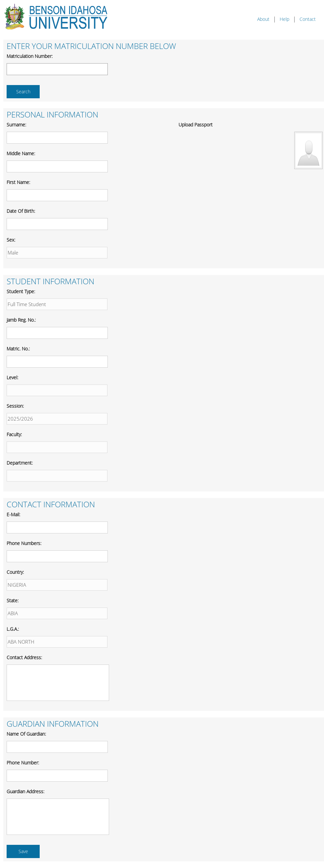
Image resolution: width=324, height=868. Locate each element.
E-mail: (13, 515)
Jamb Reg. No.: (21, 320)
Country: (15, 572)
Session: (15, 406)
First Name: (18, 183)
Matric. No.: (18, 349)
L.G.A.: (13, 629)
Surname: (16, 125)
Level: (12, 378)
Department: (20, 463)
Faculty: (14, 435)
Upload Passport (196, 125)
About (263, 19)
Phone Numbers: (24, 544)
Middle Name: (21, 154)
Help (284, 19)
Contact (308, 19)
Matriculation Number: (30, 56)
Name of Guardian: (26, 734)
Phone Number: (23, 763)
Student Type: (21, 292)
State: (13, 601)
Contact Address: (24, 658)
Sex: (11, 240)
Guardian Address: (25, 792)
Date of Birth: (21, 211)
